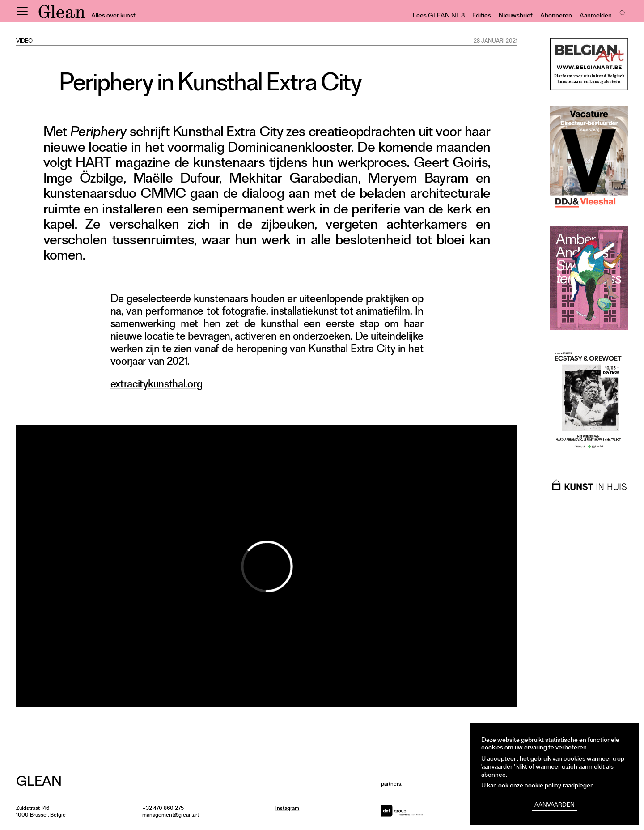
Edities (482, 16)
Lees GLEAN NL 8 (439, 16)
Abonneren (556, 16)
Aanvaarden (555, 806)
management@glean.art (171, 816)
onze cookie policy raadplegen (552, 786)
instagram (287, 809)
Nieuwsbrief (516, 16)
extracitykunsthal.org (157, 385)
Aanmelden (596, 16)
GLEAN (62, 15)
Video (24, 42)
